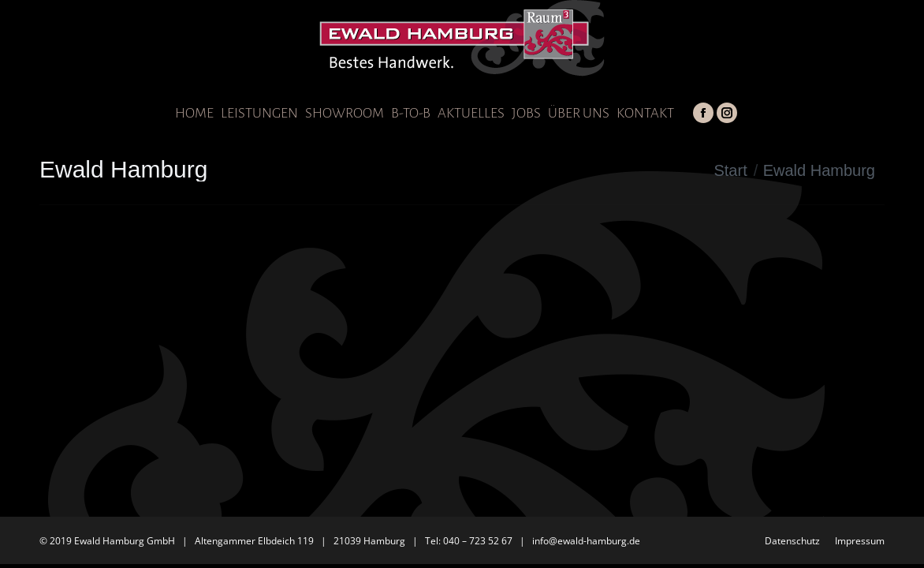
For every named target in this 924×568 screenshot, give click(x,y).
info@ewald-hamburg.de (586, 541)
